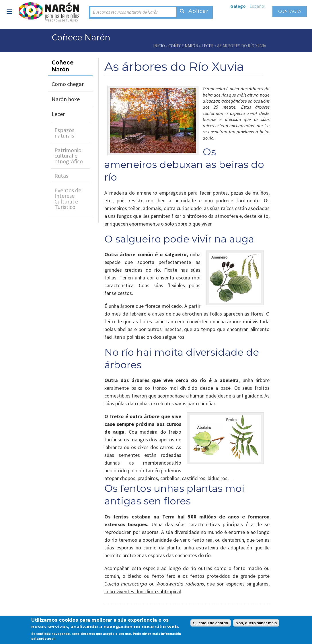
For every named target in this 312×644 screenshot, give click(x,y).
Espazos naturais (64, 133)
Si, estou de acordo (211, 623)
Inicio (159, 46)
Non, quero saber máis (256, 623)
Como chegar (68, 84)
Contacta (290, 11)
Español (258, 6)
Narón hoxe (66, 99)
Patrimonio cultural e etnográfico (69, 156)
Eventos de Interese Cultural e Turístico (68, 199)
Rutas (61, 176)
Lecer (208, 46)
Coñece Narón (183, 46)
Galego (238, 6)
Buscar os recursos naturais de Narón (126, 12)
